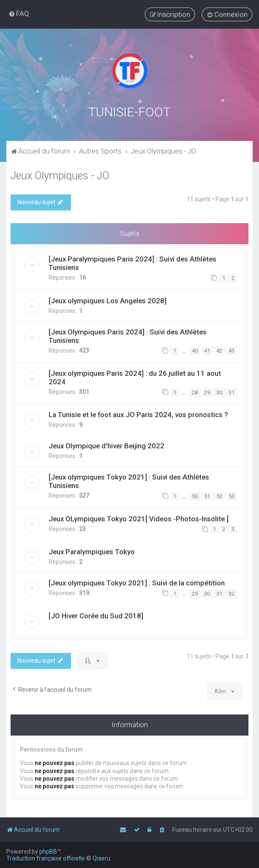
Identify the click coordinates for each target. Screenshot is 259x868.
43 (232, 349)
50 (195, 495)
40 (195, 349)
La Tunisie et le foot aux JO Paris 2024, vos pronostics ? (138, 413)
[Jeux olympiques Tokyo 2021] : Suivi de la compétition (137, 582)
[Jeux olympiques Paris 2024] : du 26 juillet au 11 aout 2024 (135, 376)
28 (195, 391)
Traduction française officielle (46, 858)
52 (219, 495)
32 (232, 592)
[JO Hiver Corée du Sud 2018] (96, 615)
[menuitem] (19, 13)
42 (219, 349)
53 (232, 495)
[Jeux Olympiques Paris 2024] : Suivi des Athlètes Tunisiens (128, 334)
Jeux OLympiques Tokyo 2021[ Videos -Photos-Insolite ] (139, 517)
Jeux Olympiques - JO (60, 174)
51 (207, 495)
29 (207, 391)
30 (219, 391)
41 (207, 349)
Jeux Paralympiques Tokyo (92, 550)
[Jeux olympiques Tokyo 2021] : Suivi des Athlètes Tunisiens (129, 480)
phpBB (48, 852)
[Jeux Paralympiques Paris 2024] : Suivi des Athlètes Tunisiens (132, 262)
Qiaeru (101, 858)
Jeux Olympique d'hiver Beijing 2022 (106, 445)
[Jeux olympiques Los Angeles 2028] (108, 299)
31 (232, 391)
